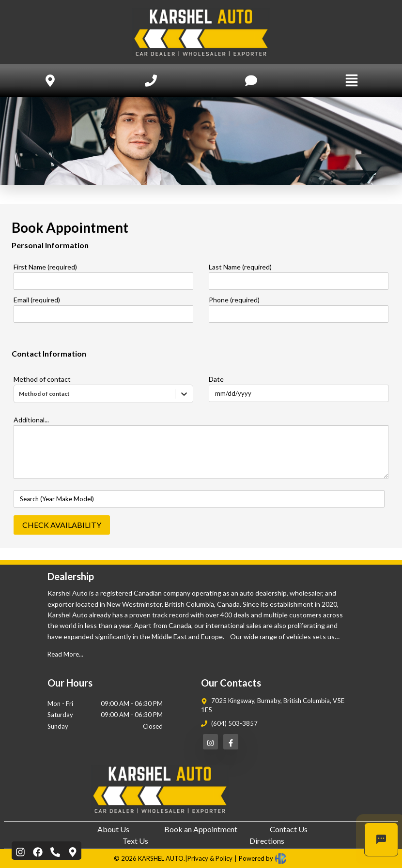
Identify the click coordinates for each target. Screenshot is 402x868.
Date (216, 379)
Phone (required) (234, 300)
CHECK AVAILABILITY (62, 525)
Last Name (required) (240, 267)
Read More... (65, 654)
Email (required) (37, 300)
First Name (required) (45, 267)
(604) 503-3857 (234, 723)
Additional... (31, 420)
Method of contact (42, 379)
